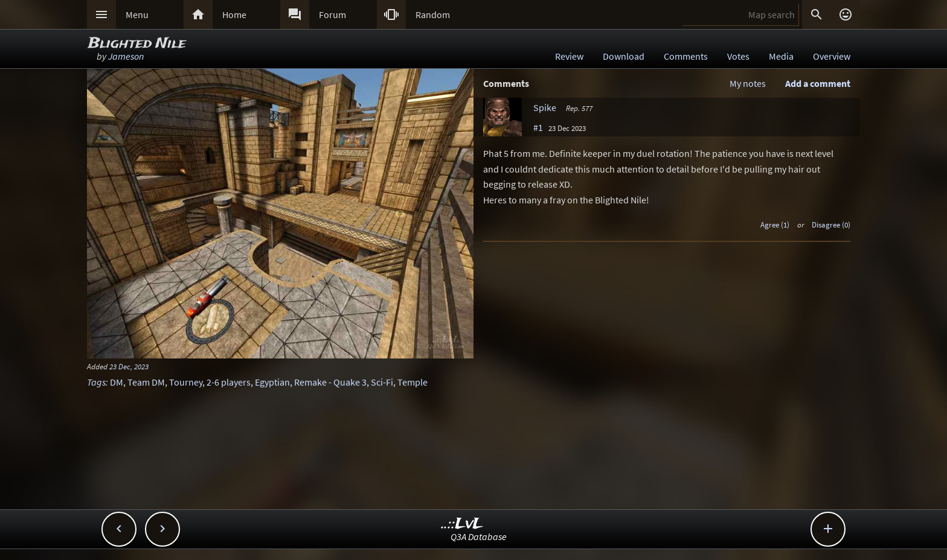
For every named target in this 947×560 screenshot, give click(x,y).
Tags (96, 382)
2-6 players (229, 382)
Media (781, 56)
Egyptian (272, 382)
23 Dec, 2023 (129, 366)
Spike (545, 107)
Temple (413, 382)
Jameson (126, 56)
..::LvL (462, 524)
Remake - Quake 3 (330, 382)
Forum (332, 14)
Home (234, 14)
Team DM (146, 382)
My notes (748, 83)
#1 (538, 127)
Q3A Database (479, 536)
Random (433, 14)
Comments (686, 56)
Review (569, 56)
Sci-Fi (382, 382)
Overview (832, 56)
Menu (137, 14)
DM (117, 382)
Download (624, 56)
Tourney (186, 382)
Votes (738, 56)
